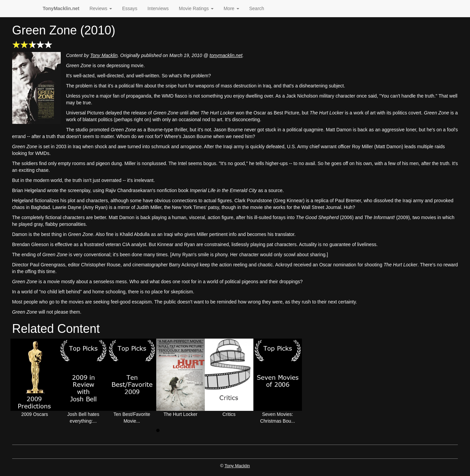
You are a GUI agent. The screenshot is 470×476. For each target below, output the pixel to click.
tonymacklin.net (226, 55)
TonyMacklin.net (61, 8)
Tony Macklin (104, 55)
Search (257, 8)
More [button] (231, 8)
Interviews (158, 8)
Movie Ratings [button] (196, 8)
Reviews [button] (101, 8)
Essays (130, 8)
